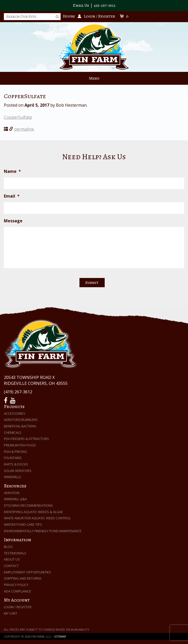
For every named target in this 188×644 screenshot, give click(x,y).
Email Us (81, 5)
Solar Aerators (18, 471)
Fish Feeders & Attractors (26, 439)
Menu (94, 78)
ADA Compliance (18, 591)
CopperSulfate (18, 117)
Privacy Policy (16, 585)
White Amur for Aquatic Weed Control (37, 518)
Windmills (13, 477)
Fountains (13, 458)
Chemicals (13, 433)
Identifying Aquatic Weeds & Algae (33, 512)
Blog (8, 547)
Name (12, 171)
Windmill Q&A (15, 499)
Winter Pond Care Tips (23, 524)
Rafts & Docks (16, 464)
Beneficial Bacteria (20, 426)
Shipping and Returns (23, 578)
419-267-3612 (105, 5)
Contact (11, 566)
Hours (69, 16)
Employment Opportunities (27, 572)
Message (13, 221)
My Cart (11, 613)
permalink (24, 129)
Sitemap (60, 636)
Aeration (12, 493)
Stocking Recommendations (28, 505)
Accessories (15, 413)
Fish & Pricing (15, 452)
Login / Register (18, 607)
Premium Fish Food (20, 445)
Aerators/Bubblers (21, 420)
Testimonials (15, 553)
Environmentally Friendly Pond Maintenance (43, 531)
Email (12, 196)
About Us (12, 559)
